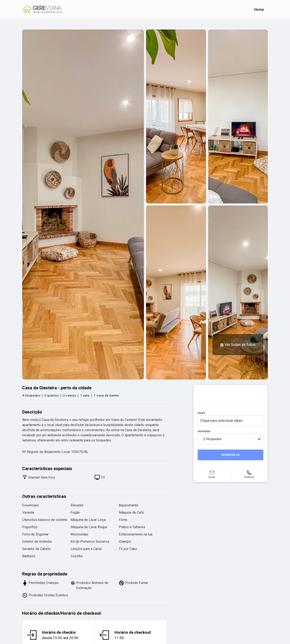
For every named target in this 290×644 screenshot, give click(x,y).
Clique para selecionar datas (221, 421)
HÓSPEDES (204, 432)
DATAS (201, 413)
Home (259, 9)
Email (212, 477)
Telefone (249, 477)
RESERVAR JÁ (231, 455)
